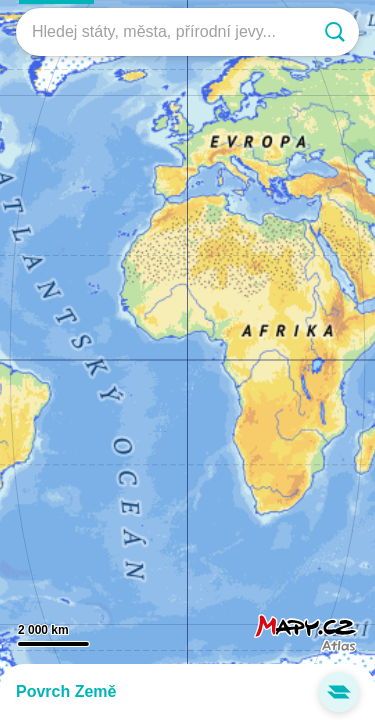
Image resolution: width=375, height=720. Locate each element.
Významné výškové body (187, 710)
